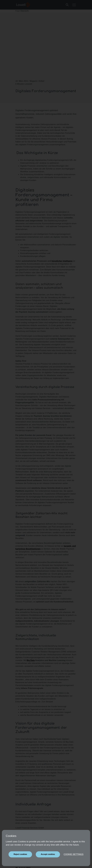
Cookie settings (74, 854)
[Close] (20, 854)
